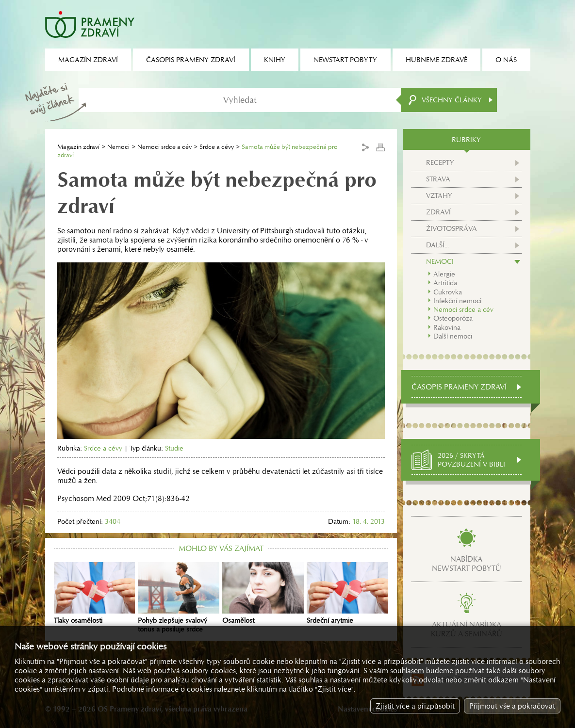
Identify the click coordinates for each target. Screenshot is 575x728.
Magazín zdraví (78, 147)
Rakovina (447, 327)
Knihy (275, 60)
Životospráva (452, 228)
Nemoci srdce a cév (164, 147)
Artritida (445, 283)
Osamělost (263, 594)
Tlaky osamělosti (95, 594)
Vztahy (439, 195)
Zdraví (438, 212)
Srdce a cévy (217, 147)
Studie (174, 448)
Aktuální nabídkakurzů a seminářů (467, 629)
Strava (438, 179)
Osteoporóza (453, 318)
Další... (437, 245)
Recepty (440, 162)
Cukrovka (448, 292)
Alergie (444, 274)
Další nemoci (453, 336)
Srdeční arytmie (347, 594)
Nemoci (118, 147)
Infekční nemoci (457, 301)
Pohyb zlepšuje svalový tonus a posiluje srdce (179, 598)
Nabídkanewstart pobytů (467, 564)
